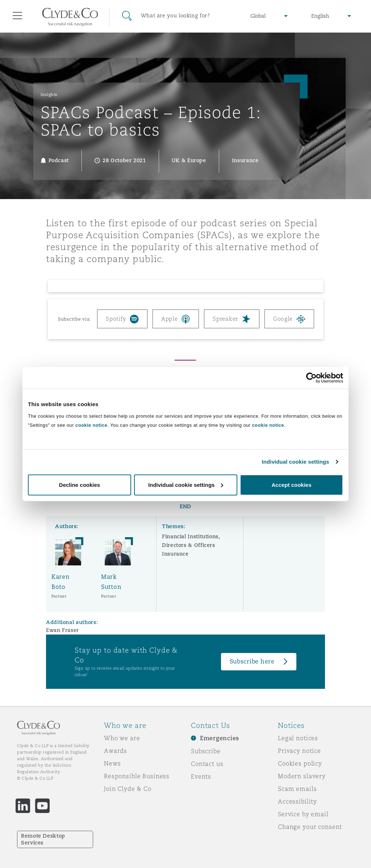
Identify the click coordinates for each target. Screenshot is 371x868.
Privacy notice (299, 751)
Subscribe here (252, 661)
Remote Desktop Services (43, 839)
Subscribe (206, 751)
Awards (116, 751)
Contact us (207, 764)
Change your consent (310, 827)
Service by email (303, 814)
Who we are (122, 738)
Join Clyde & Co (128, 789)
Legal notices (298, 738)
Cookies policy (300, 763)
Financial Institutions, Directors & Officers (191, 541)
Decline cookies (80, 484)
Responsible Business (137, 776)
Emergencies (220, 738)
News (112, 763)
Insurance (175, 554)
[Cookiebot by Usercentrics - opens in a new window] (311, 378)
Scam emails (297, 789)
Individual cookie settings (296, 462)
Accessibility (297, 801)
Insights (49, 94)
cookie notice (91, 425)
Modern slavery (302, 776)
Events (201, 776)
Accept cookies (291, 484)
